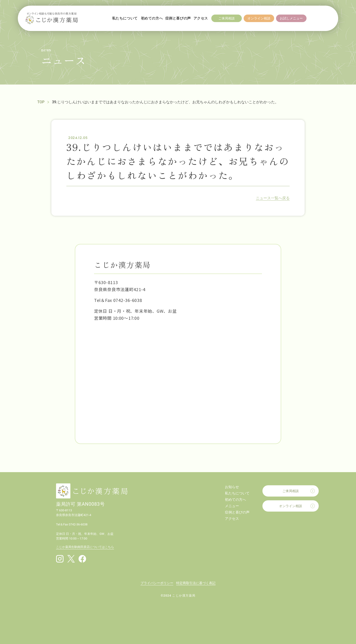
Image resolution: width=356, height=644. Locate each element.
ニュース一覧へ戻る (273, 198)
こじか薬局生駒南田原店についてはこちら (85, 547)
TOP (41, 102)
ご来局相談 (291, 491)
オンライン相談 (291, 506)
